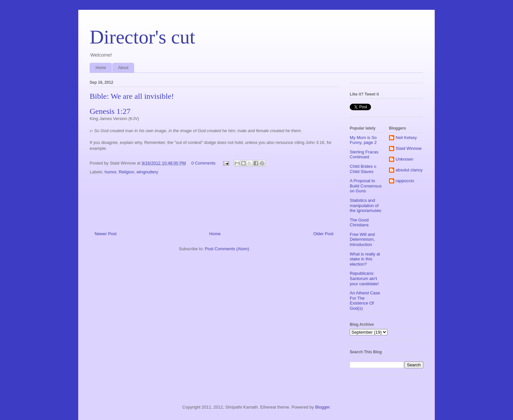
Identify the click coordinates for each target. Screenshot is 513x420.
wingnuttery (147, 172)
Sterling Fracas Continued (364, 155)
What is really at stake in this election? (365, 259)
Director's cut (142, 37)
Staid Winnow (408, 148)
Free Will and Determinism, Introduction (362, 239)
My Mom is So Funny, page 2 (363, 140)
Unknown (404, 159)
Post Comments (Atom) (227, 249)
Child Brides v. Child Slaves (363, 169)
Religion (126, 172)
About (123, 68)
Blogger (322, 407)
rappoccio (405, 181)
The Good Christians (359, 223)
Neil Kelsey (406, 138)
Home (101, 68)
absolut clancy (409, 170)
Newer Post (106, 234)
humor (111, 172)
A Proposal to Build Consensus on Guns (366, 186)
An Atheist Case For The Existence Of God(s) (365, 301)
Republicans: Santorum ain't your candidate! (364, 278)
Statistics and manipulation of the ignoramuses (365, 205)
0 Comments (203, 163)
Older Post (323, 234)
